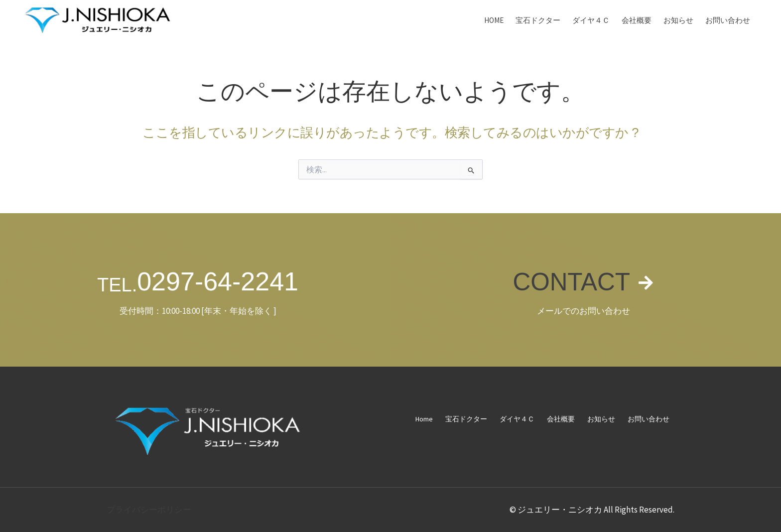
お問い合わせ (728, 20)
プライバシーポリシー (149, 510)
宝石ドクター (538, 20)
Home (494, 20)
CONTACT (571, 281)
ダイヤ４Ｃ (591, 20)
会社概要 (637, 20)
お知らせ (678, 20)
